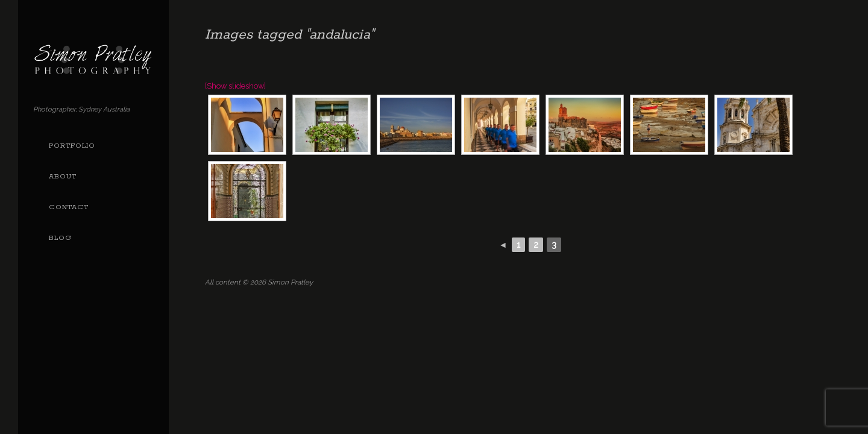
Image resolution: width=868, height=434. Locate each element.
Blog (60, 238)
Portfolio (72, 146)
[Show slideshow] (235, 86)
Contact (69, 207)
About (63, 177)
